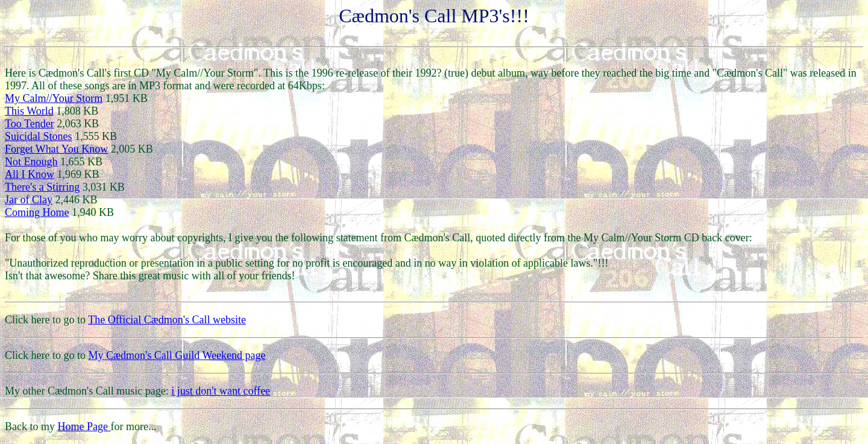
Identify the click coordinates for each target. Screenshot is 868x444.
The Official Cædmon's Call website (167, 320)
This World (29, 111)
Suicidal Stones (39, 136)
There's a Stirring (42, 187)
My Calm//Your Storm (54, 98)
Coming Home (37, 212)
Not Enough (31, 162)
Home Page (84, 427)
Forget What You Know (56, 149)
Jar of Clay (29, 200)
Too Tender (30, 124)
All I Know (30, 174)
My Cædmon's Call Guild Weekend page (177, 355)
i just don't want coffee (221, 391)
